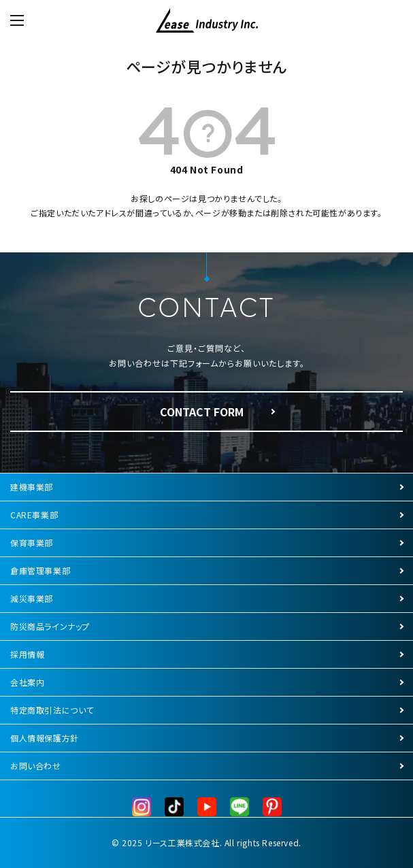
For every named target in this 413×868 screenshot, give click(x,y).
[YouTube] (207, 807)
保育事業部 (32, 542)
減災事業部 (32, 598)
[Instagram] (142, 807)
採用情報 (27, 654)
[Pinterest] (272, 807)
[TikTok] (174, 807)
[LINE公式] (239, 807)
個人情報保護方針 (45, 738)
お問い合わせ (36, 766)
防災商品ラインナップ (50, 626)
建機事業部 (32, 487)
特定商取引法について (52, 710)
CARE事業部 (34, 515)
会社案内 (27, 682)
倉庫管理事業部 (40, 570)
